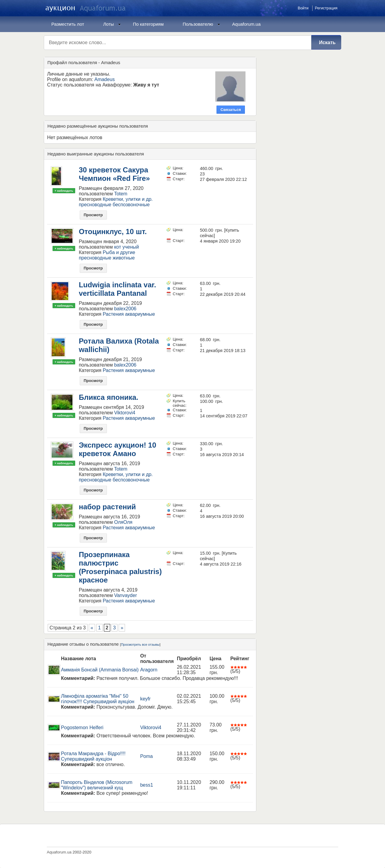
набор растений (107, 507)
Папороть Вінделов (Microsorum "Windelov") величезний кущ (97, 785)
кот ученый (127, 247)
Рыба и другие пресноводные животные (107, 255)
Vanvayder (125, 595)
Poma (146, 756)
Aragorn (149, 670)
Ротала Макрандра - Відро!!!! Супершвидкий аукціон (93, 756)
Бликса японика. (109, 397)
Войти (303, 8)
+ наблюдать (64, 191)
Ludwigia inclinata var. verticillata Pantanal (117, 289)
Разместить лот (68, 24)
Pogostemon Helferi (82, 728)
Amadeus (104, 79)
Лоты (112, 24)
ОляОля (123, 522)
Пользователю (201, 24)
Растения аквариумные (129, 314)
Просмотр (93, 215)
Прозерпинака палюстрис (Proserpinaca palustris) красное (120, 567)
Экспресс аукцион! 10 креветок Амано (117, 449)
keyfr (145, 699)
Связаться (231, 110)
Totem (121, 194)
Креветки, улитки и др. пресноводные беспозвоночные (116, 202)
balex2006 (125, 309)
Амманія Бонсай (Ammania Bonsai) (100, 670)
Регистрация (326, 8)
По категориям (148, 24)
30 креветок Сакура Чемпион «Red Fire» (114, 174)
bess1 (147, 785)
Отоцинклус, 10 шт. (113, 232)
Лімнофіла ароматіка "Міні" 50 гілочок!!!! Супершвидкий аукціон (98, 699)
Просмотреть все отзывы (140, 644)
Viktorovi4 (125, 413)
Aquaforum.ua (246, 24)
